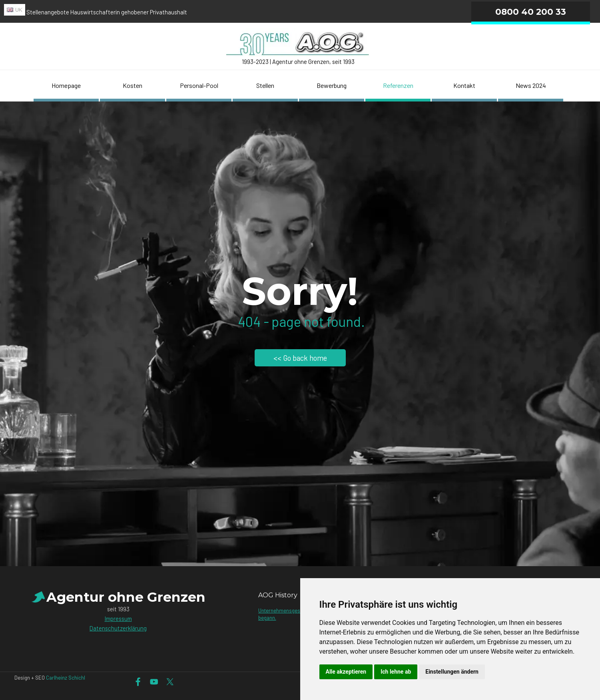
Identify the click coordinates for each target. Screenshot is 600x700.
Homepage (66, 85)
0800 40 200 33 (531, 12)
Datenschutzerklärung (118, 628)
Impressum (118, 618)
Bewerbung (332, 85)
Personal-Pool (199, 85)
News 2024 (531, 85)
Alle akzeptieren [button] (346, 672)
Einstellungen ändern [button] (452, 672)
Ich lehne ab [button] (396, 672)
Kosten (133, 85)
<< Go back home (300, 358)
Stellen (265, 85)
